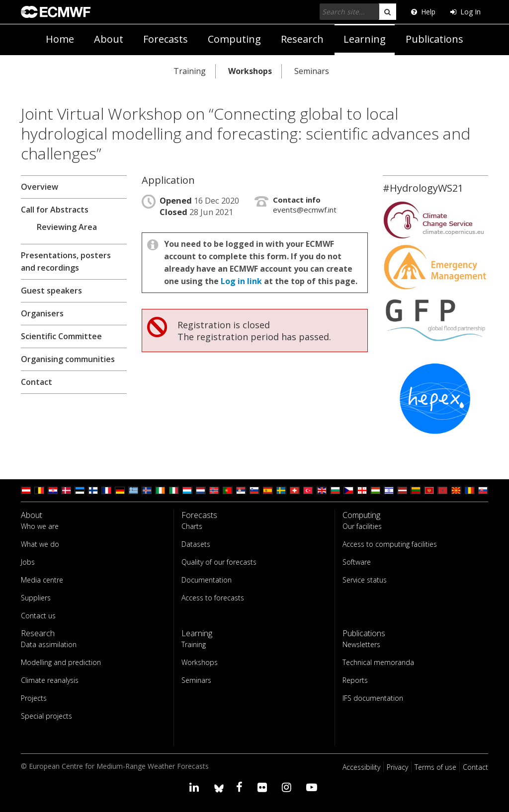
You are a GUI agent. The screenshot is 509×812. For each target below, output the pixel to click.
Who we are (40, 526)
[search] (387, 12)
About (109, 39)
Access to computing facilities (390, 544)
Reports (355, 680)
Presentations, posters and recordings (66, 261)
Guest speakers (51, 291)
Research (302, 39)
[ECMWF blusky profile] (219, 787)
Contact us (38, 616)
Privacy (397, 767)
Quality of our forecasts (219, 562)
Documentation (207, 580)
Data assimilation (49, 644)
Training (190, 71)
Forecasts (166, 39)
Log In (466, 12)
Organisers (42, 313)
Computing (234, 39)
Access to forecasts (213, 598)
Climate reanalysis (50, 680)
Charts (192, 526)
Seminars (312, 71)
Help (423, 12)
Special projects (46, 716)
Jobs (28, 562)
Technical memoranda (378, 662)
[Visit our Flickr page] (264, 787)
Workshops (250, 71)
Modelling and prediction (61, 662)
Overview (40, 187)
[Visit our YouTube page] (313, 787)
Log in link (241, 281)
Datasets (196, 544)
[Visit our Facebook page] (241, 787)
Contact (37, 382)
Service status (365, 580)
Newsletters (361, 644)
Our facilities (362, 526)
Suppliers (36, 598)
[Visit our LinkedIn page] (196, 787)
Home (60, 39)
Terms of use (435, 767)
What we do (40, 544)
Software (357, 562)
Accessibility (361, 767)
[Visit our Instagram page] (288, 787)
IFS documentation (373, 698)
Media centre (42, 580)
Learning (365, 39)
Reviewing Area (67, 227)
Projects (34, 698)
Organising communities (68, 359)
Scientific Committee (61, 336)
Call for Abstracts (55, 210)
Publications (434, 39)
